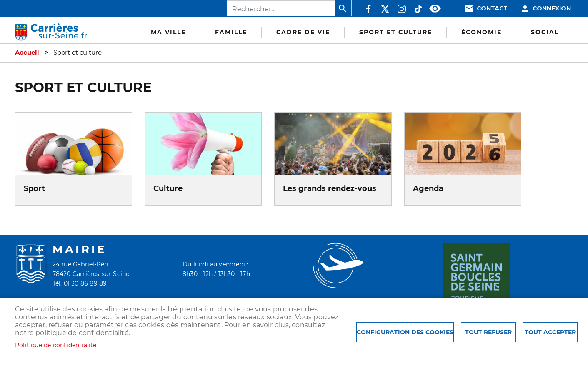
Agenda (428, 188)
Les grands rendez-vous (330, 188)
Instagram (402, 9)
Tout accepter (550, 332)
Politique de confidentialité (56, 345)
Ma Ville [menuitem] (168, 32)
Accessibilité (435, 9)
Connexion (552, 9)
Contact (492, 9)
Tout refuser (488, 332)
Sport (34, 188)
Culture (168, 188)
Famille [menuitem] (231, 32)
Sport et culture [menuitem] (396, 32)
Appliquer (343, 8)
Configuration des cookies (405, 332)
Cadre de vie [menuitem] (303, 32)
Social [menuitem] (545, 32)
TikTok (418, 9)
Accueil (27, 53)
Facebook (368, 9)
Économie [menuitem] (482, 32)
